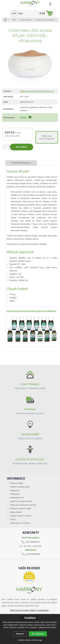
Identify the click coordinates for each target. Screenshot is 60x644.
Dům (14, 20)
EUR (20, 14)
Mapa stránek (16, 512)
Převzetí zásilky (17, 483)
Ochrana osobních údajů (21, 509)
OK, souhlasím (38, 634)
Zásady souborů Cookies (21, 516)
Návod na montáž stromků (21, 501)
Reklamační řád (17, 498)
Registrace (15, 490)
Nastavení (20, 634)
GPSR (13, 519)
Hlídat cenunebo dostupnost (47, 137)
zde (40, 640)
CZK (14, 13)
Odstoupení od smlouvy (20, 523)
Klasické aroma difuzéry (45, 20)
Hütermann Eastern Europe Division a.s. (37, 91)
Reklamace (15, 494)
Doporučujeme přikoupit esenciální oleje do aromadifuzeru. (32, 311)
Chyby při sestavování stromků (23, 505)
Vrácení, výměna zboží (20, 487)
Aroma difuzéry (26, 20)
